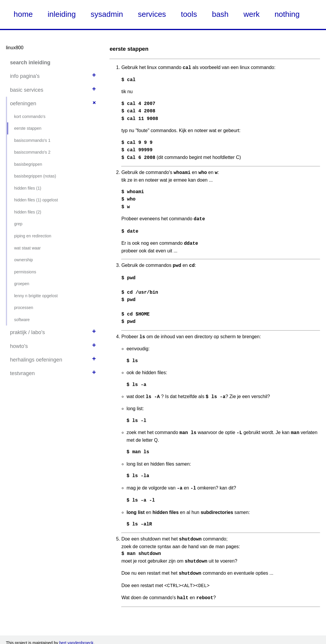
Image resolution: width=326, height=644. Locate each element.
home (23, 14)
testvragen (22, 373)
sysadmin (107, 14)
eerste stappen (28, 128)
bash (220, 14)
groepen (22, 284)
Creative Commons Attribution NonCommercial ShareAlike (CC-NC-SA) (267, 632)
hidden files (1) (28, 188)
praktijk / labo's (28, 332)
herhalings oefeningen (36, 360)
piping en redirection (33, 236)
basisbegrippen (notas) (35, 176)
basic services (27, 90)
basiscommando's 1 (32, 140)
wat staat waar (27, 248)
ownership (24, 260)
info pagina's (25, 76)
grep (18, 224)
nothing (287, 14)
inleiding (62, 14)
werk (252, 14)
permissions (25, 272)
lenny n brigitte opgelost (36, 296)
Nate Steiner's (97, 638)
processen (24, 308)
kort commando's (30, 116)
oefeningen (23, 103)
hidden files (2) (28, 212)
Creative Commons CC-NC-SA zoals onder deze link (121, 632)
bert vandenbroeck (76, 620)
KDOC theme (116, 638)
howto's (19, 346)
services (152, 14)
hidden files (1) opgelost (36, 200)
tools (189, 14)
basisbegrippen (28, 164)
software (22, 320)
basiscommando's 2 (32, 152)
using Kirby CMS (52, 638)
